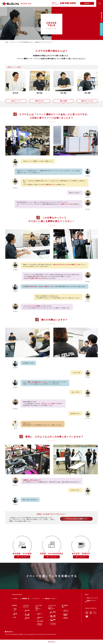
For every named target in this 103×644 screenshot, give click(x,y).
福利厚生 (66, 618)
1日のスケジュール (66, 611)
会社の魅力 (27, 611)
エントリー (37, 599)
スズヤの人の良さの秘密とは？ (76, 519)
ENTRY (87, 3)
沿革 (15, 617)
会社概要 (15, 614)
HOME (15, 599)
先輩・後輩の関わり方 (53, 616)
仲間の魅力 (27, 618)
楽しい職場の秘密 (53, 620)
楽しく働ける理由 (27, 615)
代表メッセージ (15, 610)
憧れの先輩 (63, 101)
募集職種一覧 (26, 599)
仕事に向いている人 (87, 101)
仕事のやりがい (40, 101)
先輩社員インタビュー (51, 599)
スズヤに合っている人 (53, 624)
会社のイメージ (16, 101)
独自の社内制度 (66, 615)
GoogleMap (31, 634)
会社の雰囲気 (53, 613)
